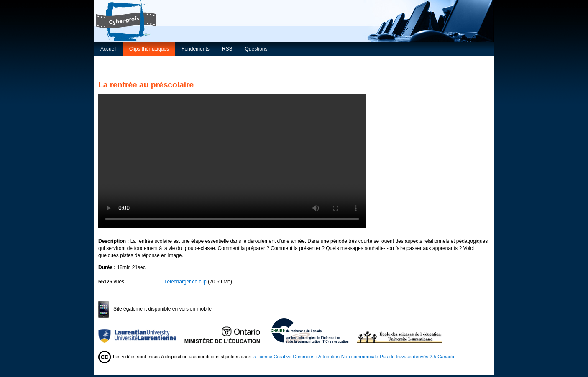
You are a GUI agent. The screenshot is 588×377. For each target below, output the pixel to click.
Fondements (196, 49)
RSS (227, 49)
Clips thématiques (149, 49)
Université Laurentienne (141, 331)
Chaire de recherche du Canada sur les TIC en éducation (314, 331)
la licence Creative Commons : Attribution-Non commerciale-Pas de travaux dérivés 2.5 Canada (353, 357)
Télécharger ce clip (185, 282)
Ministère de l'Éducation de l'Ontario (228, 331)
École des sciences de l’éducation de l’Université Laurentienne (400, 331)
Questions (256, 49)
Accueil (109, 49)
